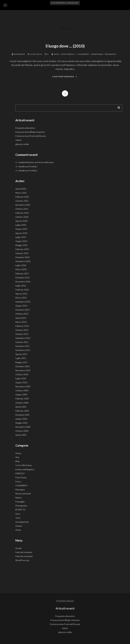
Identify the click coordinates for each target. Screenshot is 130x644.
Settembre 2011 (23, 350)
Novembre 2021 (23, 205)
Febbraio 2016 (22, 290)
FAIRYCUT (20, 473)
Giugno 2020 (21, 229)
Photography (21, 506)
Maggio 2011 (21, 362)
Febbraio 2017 (22, 274)
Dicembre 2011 (22, 346)
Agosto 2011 (21, 354)
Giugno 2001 (21, 419)
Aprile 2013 (21, 318)
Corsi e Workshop (24, 465)
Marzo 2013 (21, 322)
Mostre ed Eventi (23, 494)
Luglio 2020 (21, 225)
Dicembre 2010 (22, 366)
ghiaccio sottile (22, 144)
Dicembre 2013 (22, 310)
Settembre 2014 (23, 302)
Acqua (18, 453)
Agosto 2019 (21, 233)
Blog (17, 461)
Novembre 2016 (23, 282)
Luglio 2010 (21, 378)
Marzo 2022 (21, 193)
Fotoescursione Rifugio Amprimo (30, 132)
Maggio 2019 (21, 245)
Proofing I (33, 166)
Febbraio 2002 (22, 411)
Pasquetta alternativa (25, 128)
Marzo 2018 (21, 269)
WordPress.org (22, 560)
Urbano (19, 526)
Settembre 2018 (23, 261)
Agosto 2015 (21, 294)
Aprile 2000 (21, 435)
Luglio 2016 (21, 286)
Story (18, 514)
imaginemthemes (26, 162)
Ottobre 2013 (22, 314)
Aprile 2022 (21, 189)
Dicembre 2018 (22, 257)
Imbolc (18, 140)
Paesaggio (111, 54)
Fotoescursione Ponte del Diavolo (31, 136)
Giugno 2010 (21, 383)
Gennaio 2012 (22, 342)
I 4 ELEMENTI (83, 54)
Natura (18, 498)
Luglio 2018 (21, 265)
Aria (57, 54)
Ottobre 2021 (22, 209)
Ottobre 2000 (22, 431)
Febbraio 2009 (22, 399)
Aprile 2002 (21, 407)
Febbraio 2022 (22, 197)
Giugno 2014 (21, 306)
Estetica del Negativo (25, 469)
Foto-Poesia (68, 54)
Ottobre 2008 (22, 403)
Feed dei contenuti (24, 552)
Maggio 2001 (21, 423)
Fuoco (18, 482)
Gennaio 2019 (22, 253)
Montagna (97, 54)
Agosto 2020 (21, 221)
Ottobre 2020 (22, 217)
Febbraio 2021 (22, 213)
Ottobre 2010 (22, 374)
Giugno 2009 (21, 395)
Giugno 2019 (21, 241)
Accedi (18, 548)
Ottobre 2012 (22, 334)
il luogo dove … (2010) (65, 46)
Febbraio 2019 (22, 249)
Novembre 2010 (23, 370)
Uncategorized (22, 522)
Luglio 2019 (21, 237)
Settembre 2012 (23, 338)
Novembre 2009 (23, 387)
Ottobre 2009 (22, 391)
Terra (18, 518)
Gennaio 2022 (22, 201)
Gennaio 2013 (22, 330)
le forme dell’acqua (45, 162)
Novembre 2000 (23, 427)
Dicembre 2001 (22, 415)
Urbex (18, 530)
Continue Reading (65, 77)
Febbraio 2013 (22, 326)
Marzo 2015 (21, 298)
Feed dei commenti (24, 556)
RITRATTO (20, 510)
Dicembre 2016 (22, 278)
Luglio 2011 (21, 358)
